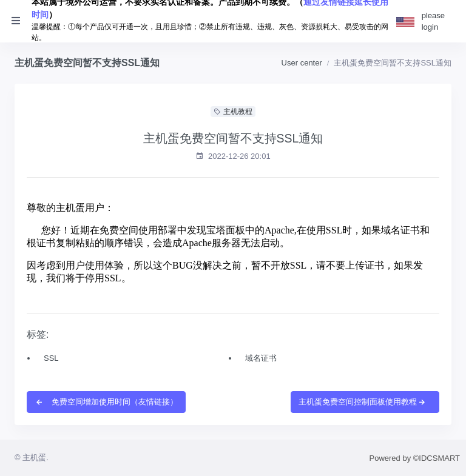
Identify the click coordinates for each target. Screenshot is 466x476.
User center (302, 63)
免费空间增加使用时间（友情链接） (106, 402)
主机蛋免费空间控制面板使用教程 (363, 402)
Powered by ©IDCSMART (415, 458)
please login (433, 22)
